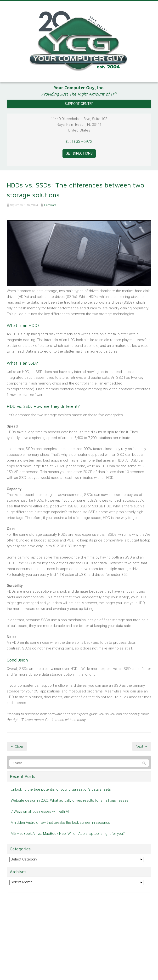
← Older (17, 746)
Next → (142, 746)
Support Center (79, 104)
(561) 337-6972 (79, 141)
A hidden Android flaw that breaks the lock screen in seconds (60, 823)
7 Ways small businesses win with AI (40, 812)
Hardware (50, 205)
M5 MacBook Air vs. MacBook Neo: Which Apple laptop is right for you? (68, 834)
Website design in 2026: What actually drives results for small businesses (70, 800)
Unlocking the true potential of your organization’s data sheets (61, 789)
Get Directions (79, 153)
